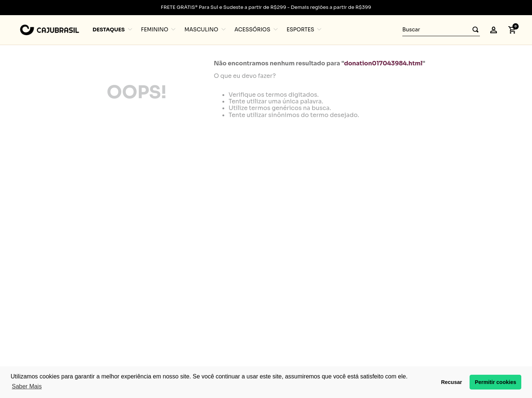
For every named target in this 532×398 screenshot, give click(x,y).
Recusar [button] (452, 382)
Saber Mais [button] (27, 386)
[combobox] (441, 30)
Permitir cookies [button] (495, 382)
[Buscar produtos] (473, 30)
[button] (494, 30)
